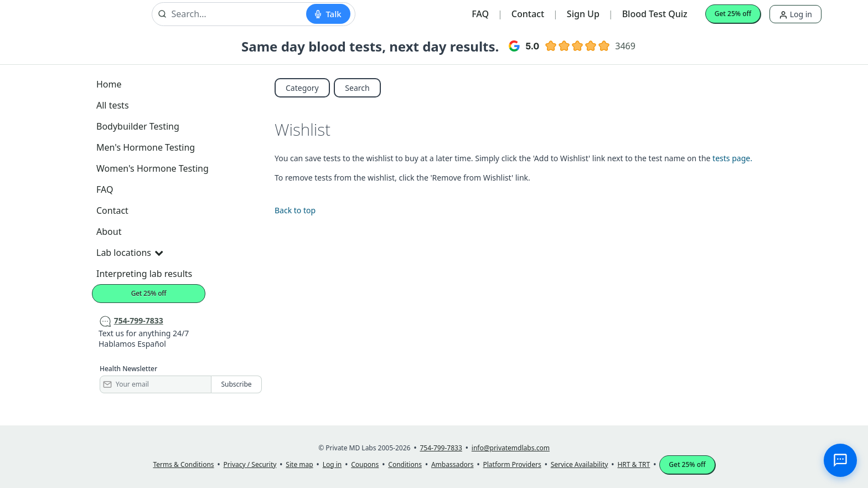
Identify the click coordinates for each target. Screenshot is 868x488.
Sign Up (583, 14)
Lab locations (130, 253)
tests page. (732, 158)
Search (357, 88)
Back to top (295, 210)
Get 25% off (733, 14)
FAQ (480, 14)
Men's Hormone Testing (146, 147)
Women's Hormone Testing (153, 168)
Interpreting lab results (144, 274)
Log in (795, 14)
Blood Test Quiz (655, 14)
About (109, 232)
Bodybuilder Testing (138, 126)
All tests (113, 105)
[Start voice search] (328, 14)
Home (109, 84)
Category (302, 88)
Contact (528, 14)
